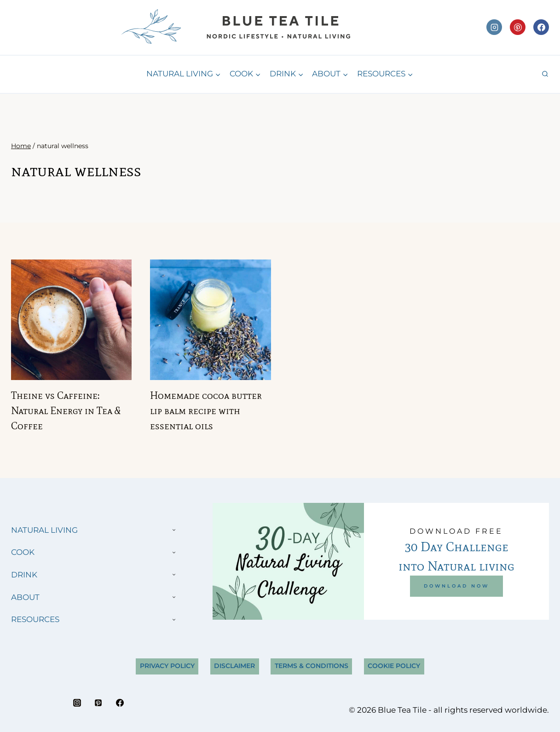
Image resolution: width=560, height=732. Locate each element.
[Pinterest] (518, 27)
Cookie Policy (394, 666)
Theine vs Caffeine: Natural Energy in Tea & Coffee (66, 411)
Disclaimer (234, 666)
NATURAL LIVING (44, 530)
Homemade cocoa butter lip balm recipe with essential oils (206, 411)
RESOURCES (35, 619)
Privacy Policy (167, 666)
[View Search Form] (545, 74)
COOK (23, 552)
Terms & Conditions (312, 666)
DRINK (24, 575)
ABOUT (25, 597)
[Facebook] (541, 27)
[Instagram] (494, 27)
